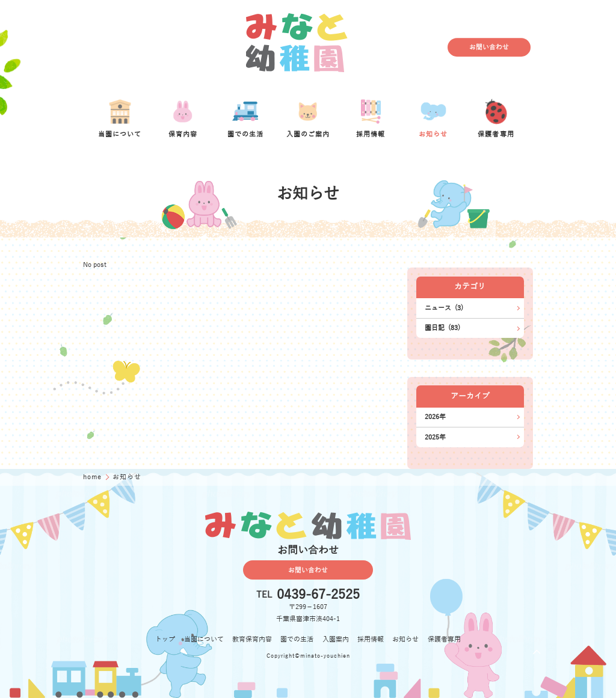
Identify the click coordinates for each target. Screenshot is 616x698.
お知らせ (405, 639)
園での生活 (297, 639)
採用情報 (371, 639)
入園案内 (336, 639)
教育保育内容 (252, 639)
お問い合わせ (489, 47)
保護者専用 (444, 639)
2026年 (435, 417)
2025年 (435, 437)
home (93, 477)
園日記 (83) (442, 328)
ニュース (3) (444, 308)
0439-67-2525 (318, 595)
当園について (204, 639)
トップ (165, 639)
